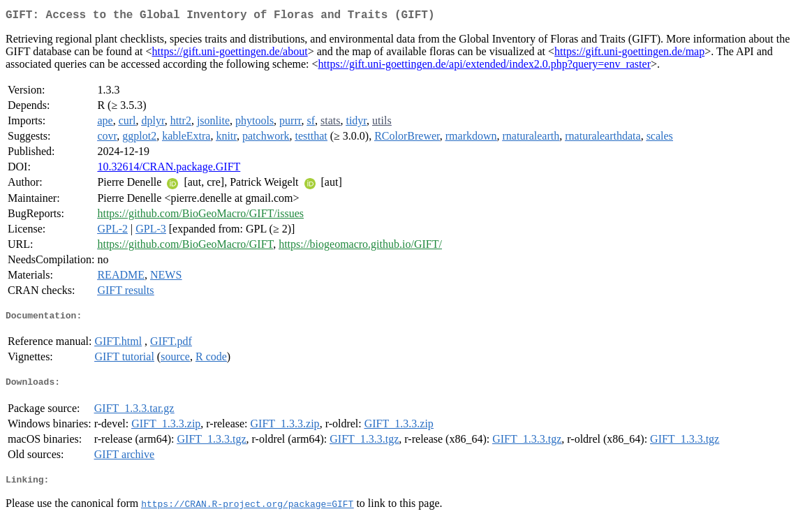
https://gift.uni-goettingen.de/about (230, 54)
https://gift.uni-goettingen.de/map (629, 54)
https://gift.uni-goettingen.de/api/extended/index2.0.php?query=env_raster (485, 67)
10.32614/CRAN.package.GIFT (169, 169)
